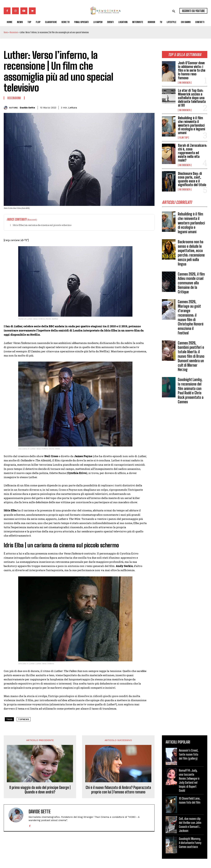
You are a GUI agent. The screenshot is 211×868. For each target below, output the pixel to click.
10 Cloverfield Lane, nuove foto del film (190, 800)
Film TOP (183, 138)
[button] (174, 11)
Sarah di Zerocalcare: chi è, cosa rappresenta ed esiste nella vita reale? (192, 153)
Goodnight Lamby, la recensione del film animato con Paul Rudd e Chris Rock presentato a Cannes (191, 392)
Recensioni (14, 32)
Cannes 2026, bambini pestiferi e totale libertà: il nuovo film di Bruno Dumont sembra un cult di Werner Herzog (191, 357)
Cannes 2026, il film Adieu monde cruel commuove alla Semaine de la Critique (191, 284)
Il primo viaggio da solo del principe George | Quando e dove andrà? (40, 790)
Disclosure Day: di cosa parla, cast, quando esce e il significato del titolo (192, 179)
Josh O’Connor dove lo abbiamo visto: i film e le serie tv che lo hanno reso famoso (192, 70)
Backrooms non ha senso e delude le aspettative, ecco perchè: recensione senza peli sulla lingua (191, 254)
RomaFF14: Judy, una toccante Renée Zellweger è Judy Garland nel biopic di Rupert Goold (189, 780)
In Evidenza (185, 83)
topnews (24, 719)
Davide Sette (27, 108)
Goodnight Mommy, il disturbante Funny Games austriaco (190, 843)
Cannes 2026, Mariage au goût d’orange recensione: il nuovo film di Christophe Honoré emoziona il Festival (191, 318)
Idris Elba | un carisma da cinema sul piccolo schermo (42, 225)
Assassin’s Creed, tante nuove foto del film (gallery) (189, 754)
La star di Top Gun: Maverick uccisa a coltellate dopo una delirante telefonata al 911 (192, 98)
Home (6, 32)
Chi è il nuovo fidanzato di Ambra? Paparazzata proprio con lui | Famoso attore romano (118, 790)
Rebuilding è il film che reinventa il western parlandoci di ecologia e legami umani (192, 125)
